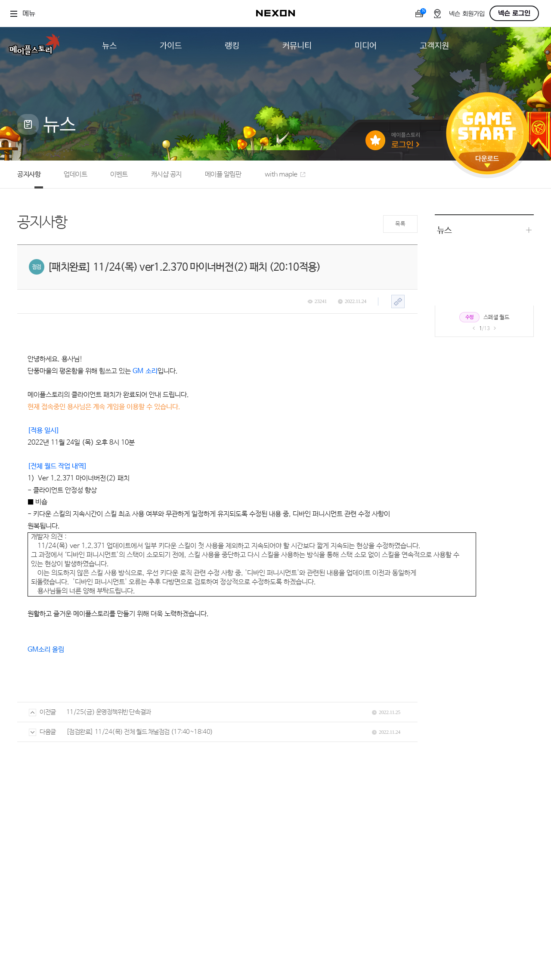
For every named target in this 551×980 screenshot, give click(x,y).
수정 (469, 317)
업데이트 (75, 175)
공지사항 (29, 175)
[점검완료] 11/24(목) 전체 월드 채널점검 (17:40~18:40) (140, 732)
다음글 (42, 732)
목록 (400, 224)
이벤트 (119, 175)
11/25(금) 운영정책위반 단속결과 (109, 712)
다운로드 (487, 162)
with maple (285, 175)
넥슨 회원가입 (467, 14)
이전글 (42, 712)
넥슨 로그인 (514, 13)
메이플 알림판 (223, 175)
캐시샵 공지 (166, 175)
